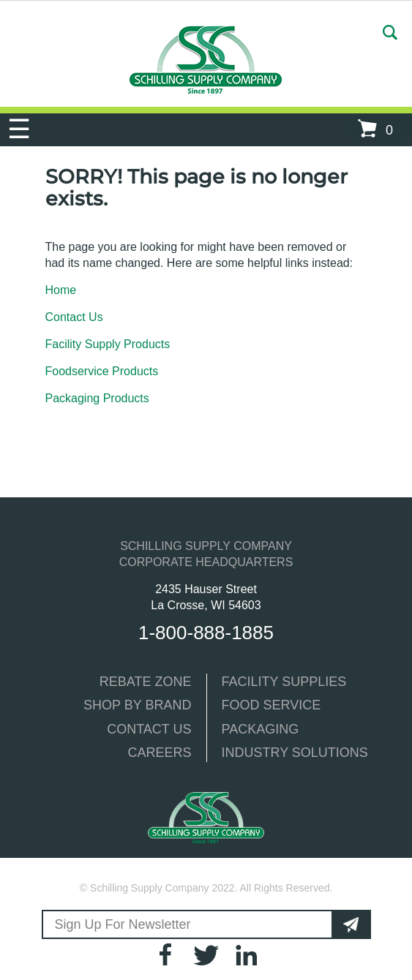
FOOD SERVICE (271, 705)
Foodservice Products (102, 371)
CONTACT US (149, 729)
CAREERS (159, 753)
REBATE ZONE (146, 682)
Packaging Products (97, 398)
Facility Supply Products (108, 344)
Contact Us (74, 317)
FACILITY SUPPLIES (284, 682)
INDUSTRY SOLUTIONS (295, 753)
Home (61, 290)
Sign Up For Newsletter (123, 924)
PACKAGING (261, 729)
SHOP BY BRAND (137, 705)
